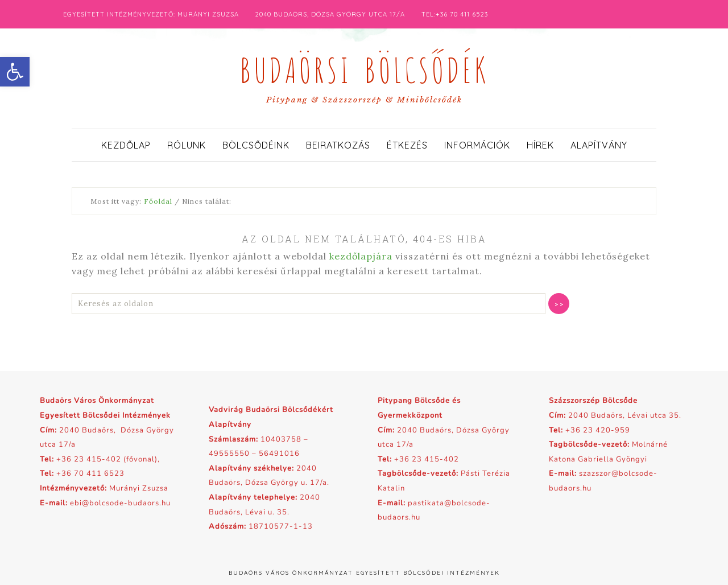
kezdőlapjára (361, 256)
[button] (15, 72)
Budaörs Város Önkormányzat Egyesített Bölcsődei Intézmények (364, 573)
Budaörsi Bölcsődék (364, 67)
